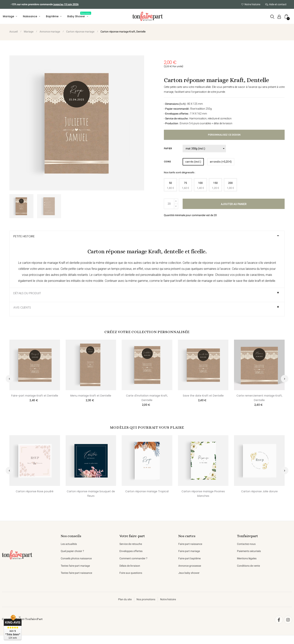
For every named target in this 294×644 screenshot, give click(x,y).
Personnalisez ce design (224, 135)
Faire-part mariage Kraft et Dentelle (35, 396)
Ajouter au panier (234, 204)
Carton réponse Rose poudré (35, 492)
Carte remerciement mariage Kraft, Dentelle (259, 399)
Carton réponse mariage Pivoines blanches (203, 494)
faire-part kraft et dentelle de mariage (188, 282)
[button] (272, 17)
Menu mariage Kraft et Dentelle (91, 396)
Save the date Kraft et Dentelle (203, 396)
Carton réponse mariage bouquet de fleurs (91, 494)
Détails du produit (27, 294)
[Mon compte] (279, 17)
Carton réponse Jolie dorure (259, 492)
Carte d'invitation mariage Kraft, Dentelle (147, 399)
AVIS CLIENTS (22, 308)
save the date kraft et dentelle (256, 282)
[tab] (147, 239)
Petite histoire (24, 237)
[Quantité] (169, 204)
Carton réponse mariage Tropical (147, 492)
